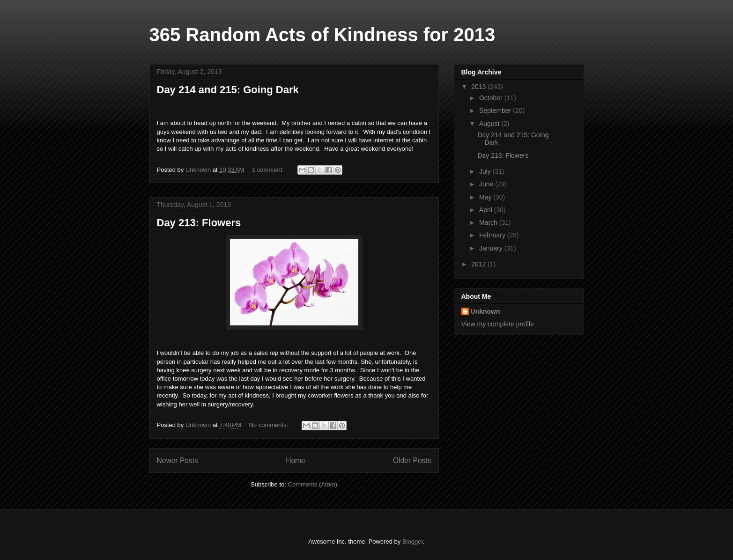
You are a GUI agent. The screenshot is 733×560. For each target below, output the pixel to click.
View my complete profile (498, 324)
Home (296, 461)
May (486, 197)
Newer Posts (178, 461)
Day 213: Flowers (199, 223)
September (496, 111)
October (492, 98)
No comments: (269, 425)
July (486, 171)
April (487, 210)
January (492, 248)
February (493, 235)
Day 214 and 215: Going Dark (228, 90)
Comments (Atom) (313, 484)
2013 (479, 87)
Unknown (485, 311)
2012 (479, 264)
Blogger (413, 542)
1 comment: (269, 170)
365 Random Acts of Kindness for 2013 (322, 35)
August (490, 124)
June (487, 184)
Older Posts (412, 461)
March (489, 222)
